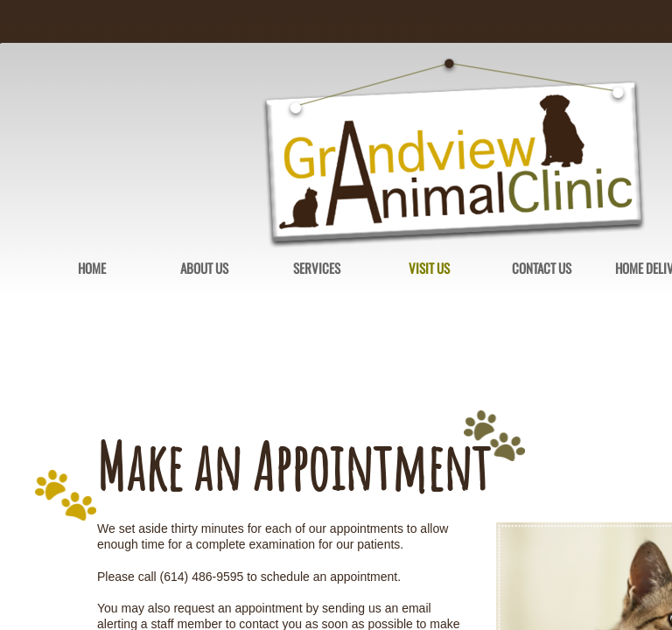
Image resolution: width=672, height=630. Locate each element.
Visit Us (429, 269)
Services (317, 269)
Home (92, 269)
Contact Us (542, 269)
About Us (204, 269)
